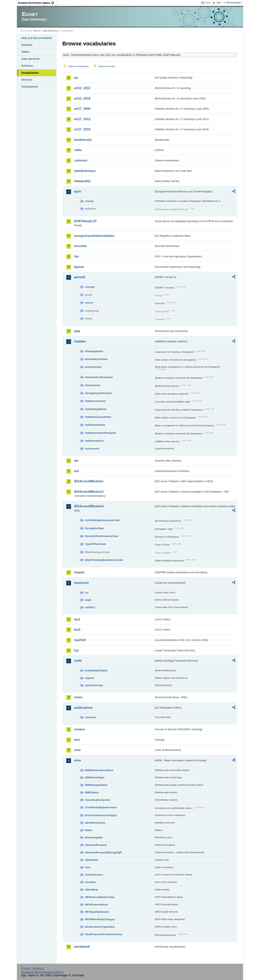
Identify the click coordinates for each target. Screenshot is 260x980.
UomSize (90, 882)
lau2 (77, 630)
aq (76, 78)
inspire (79, 572)
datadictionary (85, 171)
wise (78, 760)
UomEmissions (94, 875)
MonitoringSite (94, 837)
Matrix (89, 830)
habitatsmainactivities (98, 417)
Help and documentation (37, 38)
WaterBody (92, 890)
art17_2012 (82, 119)
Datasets (27, 45)
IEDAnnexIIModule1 (89, 481)
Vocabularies (30, 73)
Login (207, 3)
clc (87, 593)
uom (77, 750)
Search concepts (107, 66)
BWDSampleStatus (96, 785)
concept (90, 287)
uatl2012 (90, 607)
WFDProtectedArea (96, 905)
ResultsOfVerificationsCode (102, 536)
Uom (88, 867)
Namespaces (30, 87)
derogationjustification (99, 393)
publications (83, 708)
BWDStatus (92, 792)
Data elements (30, 59)
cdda (78, 150)
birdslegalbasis (94, 351)
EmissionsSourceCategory (101, 815)
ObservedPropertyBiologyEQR (103, 852)
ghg (77, 331)
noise (78, 697)
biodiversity (83, 140)
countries (91, 717)
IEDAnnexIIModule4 (89, 506)
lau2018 (80, 640)
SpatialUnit (92, 860)
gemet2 (80, 277)
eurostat (80, 246)
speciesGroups (94, 685)
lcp (76, 650)
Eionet (37, 31)
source (89, 303)
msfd (78, 661)
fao (77, 256)
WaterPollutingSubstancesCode (104, 560)
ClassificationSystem (98, 800)
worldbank (82, 947)
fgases (79, 267)
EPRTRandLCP (85, 221)
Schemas (27, 66)
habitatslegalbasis (96, 409)
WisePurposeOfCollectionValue (104, 934)
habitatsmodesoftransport (101, 433)
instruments (92, 449)
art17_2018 (82, 129)
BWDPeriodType (95, 777)
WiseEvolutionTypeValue (100, 927)
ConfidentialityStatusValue (101, 807)
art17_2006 (82, 109)
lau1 (77, 619)
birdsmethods (93, 367)
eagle (88, 600)
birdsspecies (93, 385)
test (77, 740)
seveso (79, 729)
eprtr (78, 191)
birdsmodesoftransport (99, 377)
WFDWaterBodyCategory (100, 919)
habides (80, 341)
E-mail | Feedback (33, 968)
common (81, 160)
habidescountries (95, 401)
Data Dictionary (50, 31)
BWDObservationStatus (99, 770)
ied (76, 471)
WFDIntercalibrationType (100, 897)
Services (27, 80)
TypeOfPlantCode (95, 544)
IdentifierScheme (95, 823)
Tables (25, 52)
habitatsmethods (95, 425)
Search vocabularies (78, 66)
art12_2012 (82, 88)
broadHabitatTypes (96, 670)
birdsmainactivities (96, 359)
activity (89, 201)
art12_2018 (82, 98)
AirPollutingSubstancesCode (102, 520)
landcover (82, 583)
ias (76, 461)
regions (89, 678)
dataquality (82, 181)
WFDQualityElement (97, 912)
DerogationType (94, 528)
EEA (37, 3)
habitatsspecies (94, 441)
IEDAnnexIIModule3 (89, 492)
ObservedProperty (96, 845)
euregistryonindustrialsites (94, 236)
